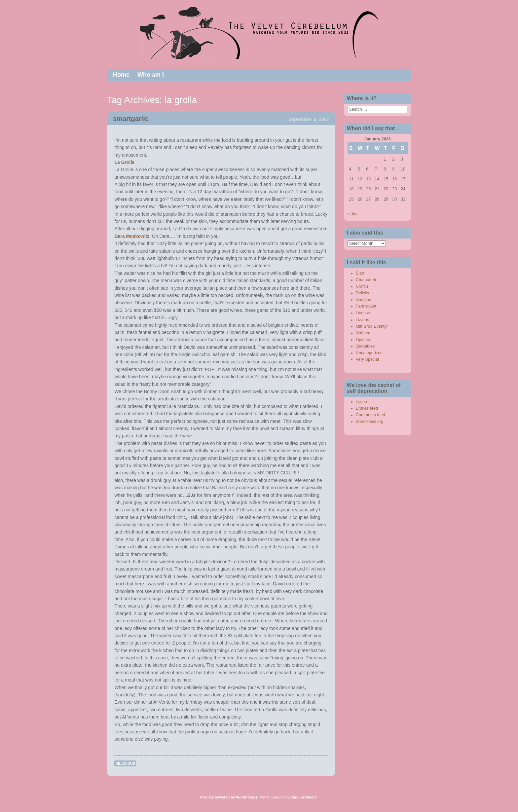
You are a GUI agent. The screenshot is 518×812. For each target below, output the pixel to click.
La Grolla (124, 162)
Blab (360, 273)
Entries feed (367, 408)
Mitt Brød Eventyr (372, 326)
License (363, 313)
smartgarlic (131, 119)
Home (121, 75)
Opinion (363, 340)
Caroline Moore (304, 797)
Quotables (365, 346)
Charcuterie (367, 280)
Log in (361, 402)
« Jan (353, 214)
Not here (364, 333)
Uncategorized (369, 353)
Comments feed (370, 415)
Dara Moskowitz (132, 236)
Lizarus (363, 320)
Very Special (367, 359)
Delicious (125, 763)
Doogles (363, 300)
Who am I (151, 75)
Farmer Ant (366, 306)
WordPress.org (370, 422)
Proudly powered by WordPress (228, 797)
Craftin (362, 286)
